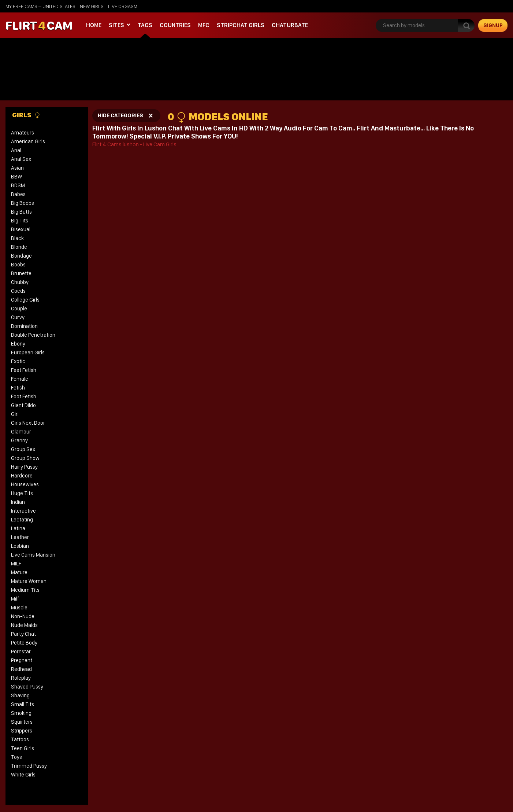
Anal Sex (21, 159)
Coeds (18, 291)
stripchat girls (241, 25)
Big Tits (20, 221)
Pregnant (22, 660)
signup (493, 25)
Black (17, 238)
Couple (19, 309)
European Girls (28, 353)
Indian (18, 502)
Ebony (18, 344)
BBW (16, 177)
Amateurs (23, 133)
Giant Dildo (23, 405)
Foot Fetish (24, 396)
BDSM (18, 185)
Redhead (21, 669)
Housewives (25, 484)
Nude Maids (24, 625)
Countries (175, 25)
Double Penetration (33, 335)
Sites (116, 25)
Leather (20, 537)
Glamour (21, 432)
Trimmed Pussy (29, 766)
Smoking (21, 713)
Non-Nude (23, 616)
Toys (16, 757)
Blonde (19, 247)
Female (20, 379)
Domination (24, 326)
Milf (15, 599)
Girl (15, 414)
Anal (16, 150)
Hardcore (22, 476)
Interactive (23, 511)
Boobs (18, 265)
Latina (18, 528)
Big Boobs (23, 203)
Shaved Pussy (27, 687)
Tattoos (20, 739)
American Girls (28, 141)
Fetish (18, 388)
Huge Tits (22, 493)
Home (94, 25)
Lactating (22, 520)
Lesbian (20, 546)
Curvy (18, 317)
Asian (17, 168)
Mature (19, 572)
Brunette (21, 273)
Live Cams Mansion (33, 555)
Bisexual (21, 229)
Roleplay (21, 678)
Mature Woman (29, 581)
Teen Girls (23, 748)
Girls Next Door (28, 423)
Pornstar (21, 652)
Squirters (22, 722)
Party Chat (23, 634)
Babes (18, 194)
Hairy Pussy (24, 467)
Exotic (18, 361)
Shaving (20, 695)
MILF (16, 564)
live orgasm (123, 6)
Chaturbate (290, 25)
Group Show (25, 458)
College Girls (25, 300)
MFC (204, 25)
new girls (92, 6)
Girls (26, 115)
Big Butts (21, 212)
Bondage (21, 256)
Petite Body (24, 643)
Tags (145, 25)
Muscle (19, 608)
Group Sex (23, 449)
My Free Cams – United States (40, 6)
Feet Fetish (24, 370)
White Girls (23, 775)
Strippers (22, 731)
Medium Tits (25, 590)
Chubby (20, 282)
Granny (19, 440)
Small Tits (23, 704)
